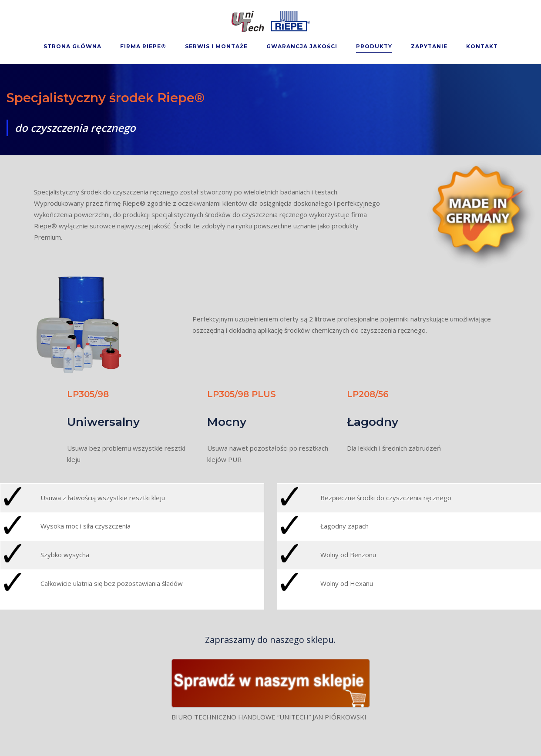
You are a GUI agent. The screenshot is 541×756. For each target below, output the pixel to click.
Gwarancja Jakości (302, 46)
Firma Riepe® (143, 46)
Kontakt (482, 46)
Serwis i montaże (216, 46)
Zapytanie (429, 46)
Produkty (374, 46)
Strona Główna (72, 46)
